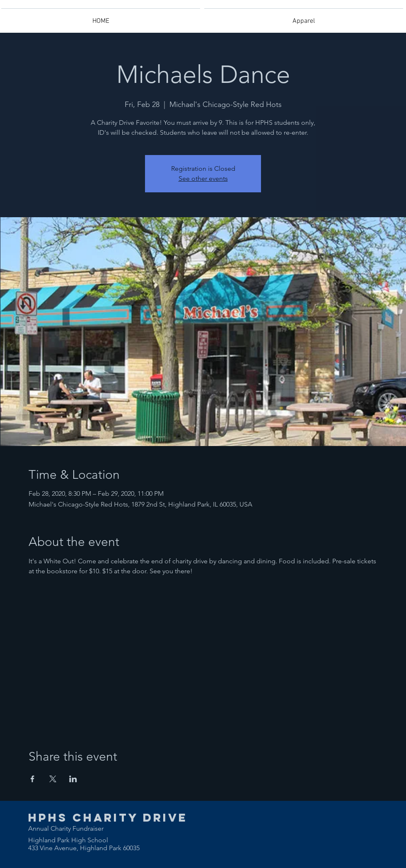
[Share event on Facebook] (33, 779)
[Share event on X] (53, 779)
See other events (203, 178)
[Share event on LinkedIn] (73, 779)
